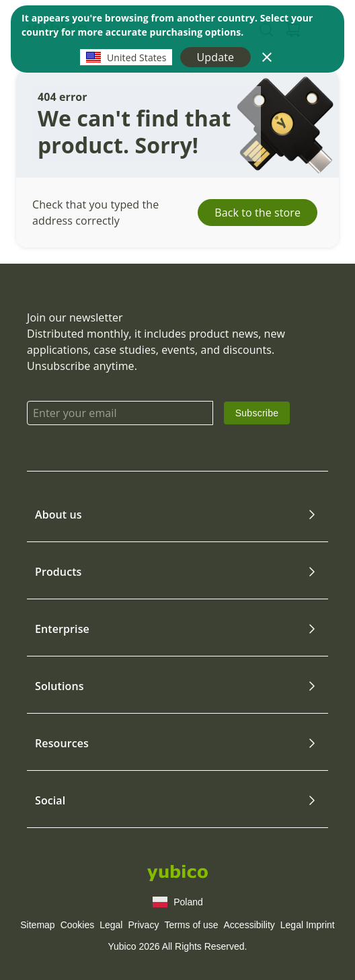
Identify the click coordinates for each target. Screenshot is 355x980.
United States (126, 57)
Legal (111, 925)
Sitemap (37, 925)
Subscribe (257, 413)
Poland (177, 902)
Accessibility (249, 925)
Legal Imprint (308, 925)
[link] (257, 413)
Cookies (78, 925)
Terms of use (191, 925)
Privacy (143, 925)
